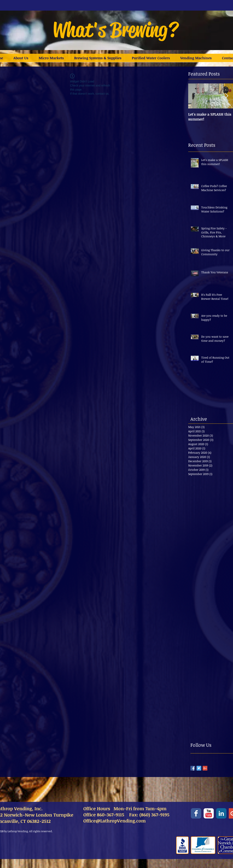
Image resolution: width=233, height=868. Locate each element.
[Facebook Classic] (196, 813)
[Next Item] (226, 96)
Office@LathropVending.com (115, 821)
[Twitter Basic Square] (199, 768)
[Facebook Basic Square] (193, 768)
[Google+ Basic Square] (205, 768)
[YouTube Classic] (209, 813)
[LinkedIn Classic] (221, 813)
